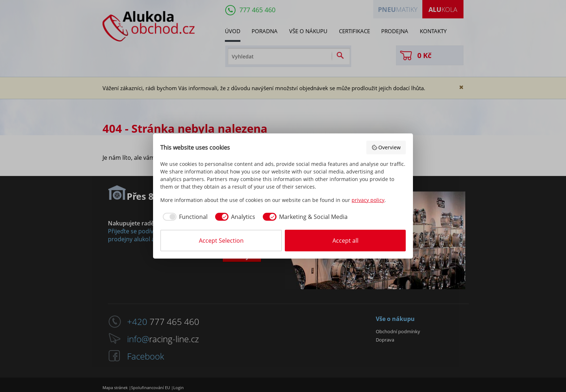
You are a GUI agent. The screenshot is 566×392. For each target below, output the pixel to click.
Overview (386, 147)
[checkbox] (184, 217)
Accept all (345, 241)
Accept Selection (221, 241)
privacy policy (368, 200)
